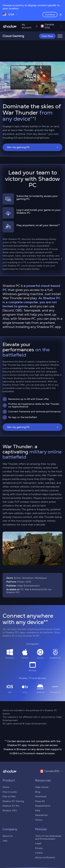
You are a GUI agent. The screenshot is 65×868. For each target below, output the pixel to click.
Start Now (47, 36)
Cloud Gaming (13, 36)
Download (41, 796)
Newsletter (41, 815)
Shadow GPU (10, 810)
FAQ (38, 810)
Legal (38, 843)
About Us (8, 836)
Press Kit (40, 801)
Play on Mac (9, 796)
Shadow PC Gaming (13, 801)
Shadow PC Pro (11, 806)
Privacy (39, 848)
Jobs (5, 841)
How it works (10, 792)
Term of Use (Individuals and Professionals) (48, 837)
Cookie (39, 853)
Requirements (43, 806)
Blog (38, 792)
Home (6, 787)
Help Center (42, 787)
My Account (30, 26)
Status (39, 820)
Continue (50, 15)
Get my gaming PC (33, 147)
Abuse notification (45, 857)
